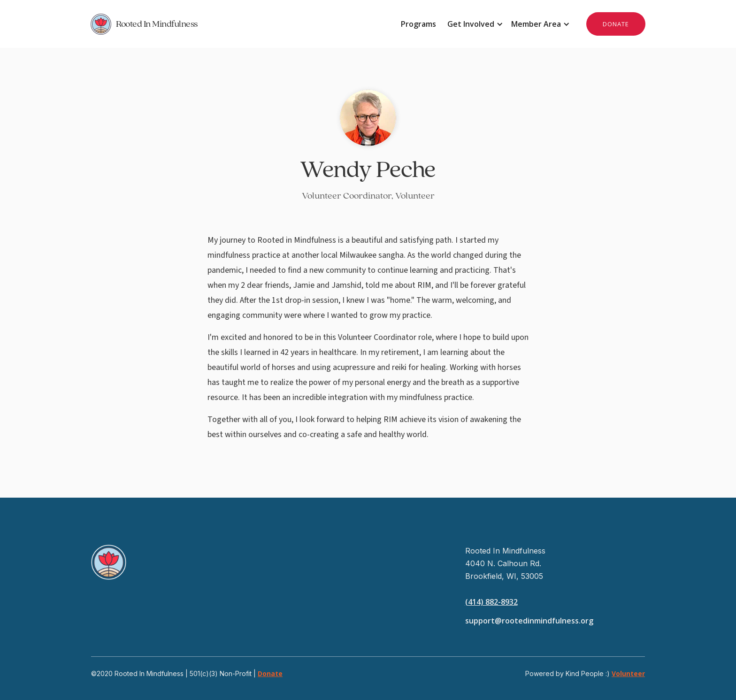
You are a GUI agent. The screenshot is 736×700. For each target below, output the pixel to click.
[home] (229, 24)
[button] (474, 24)
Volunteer (628, 673)
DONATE (616, 24)
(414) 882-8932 (491, 602)
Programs (418, 24)
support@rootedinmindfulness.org (529, 621)
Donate (270, 673)
